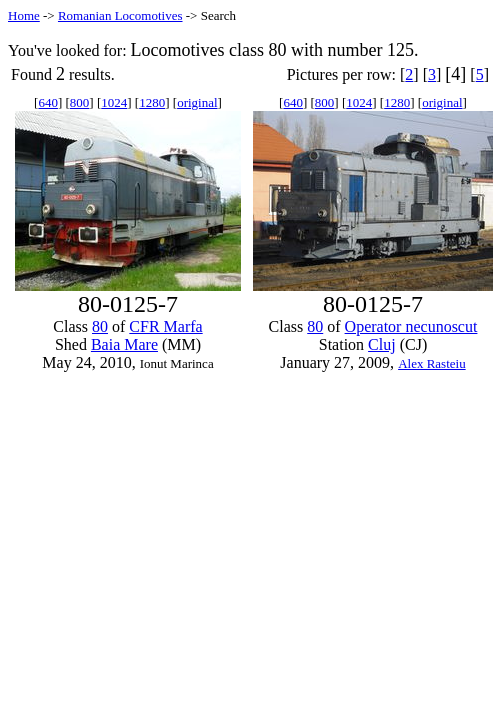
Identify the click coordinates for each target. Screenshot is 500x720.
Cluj (382, 344)
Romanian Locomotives (120, 15)
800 (80, 102)
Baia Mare (124, 344)
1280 (152, 102)
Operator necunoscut (411, 326)
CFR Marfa (165, 326)
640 (48, 102)
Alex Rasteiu (432, 363)
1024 (114, 102)
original (197, 102)
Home (24, 15)
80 (100, 326)
